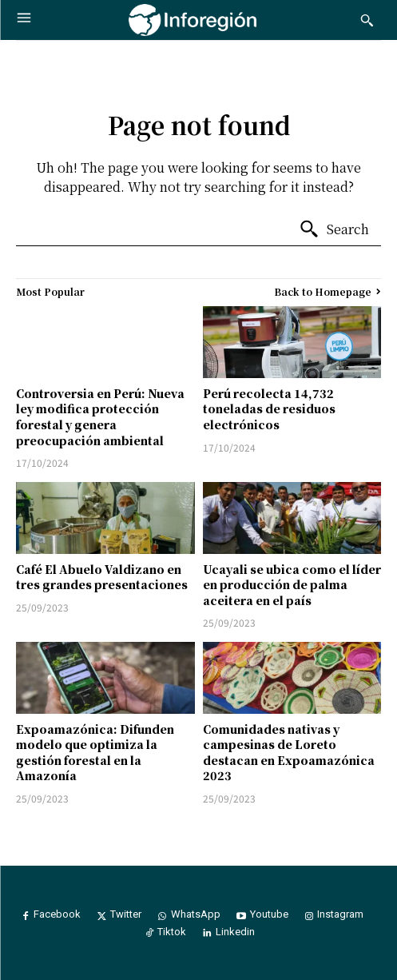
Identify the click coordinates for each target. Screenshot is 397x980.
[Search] (334, 229)
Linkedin (235, 932)
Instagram (340, 914)
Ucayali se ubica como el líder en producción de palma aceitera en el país (292, 585)
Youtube (269, 914)
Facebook (57, 914)
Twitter (126, 914)
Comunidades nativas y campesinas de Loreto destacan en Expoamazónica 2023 (289, 753)
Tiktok (172, 932)
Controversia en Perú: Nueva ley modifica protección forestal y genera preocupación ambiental (100, 417)
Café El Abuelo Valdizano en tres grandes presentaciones (102, 577)
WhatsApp (196, 914)
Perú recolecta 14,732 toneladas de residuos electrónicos (269, 409)
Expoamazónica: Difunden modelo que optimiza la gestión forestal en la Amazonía (95, 753)
